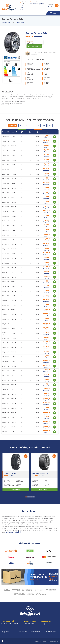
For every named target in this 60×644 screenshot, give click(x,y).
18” (21, 126)
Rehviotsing (20, 23)
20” (32, 126)
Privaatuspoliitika (22, 631)
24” (50, 126)
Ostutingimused (36, 631)
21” (38, 126)
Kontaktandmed (51, 631)
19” (26, 126)
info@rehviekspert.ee (37, 4)
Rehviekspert (6, 23)
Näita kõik (13, 126)
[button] (26, 497)
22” (44, 126)
